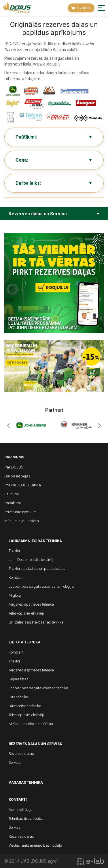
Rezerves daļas (21, 754)
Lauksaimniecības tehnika (35, 541)
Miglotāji (16, 595)
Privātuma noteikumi (21, 512)
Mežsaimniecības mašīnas (31, 724)
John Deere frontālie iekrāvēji (32, 560)
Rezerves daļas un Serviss (38, 214)
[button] (101, 8)
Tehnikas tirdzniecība (26, 818)
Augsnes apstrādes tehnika (31, 604)
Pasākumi (13, 503)
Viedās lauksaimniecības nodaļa (35, 845)
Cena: (22, 160)
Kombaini (16, 577)
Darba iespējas (17, 476)
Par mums (14, 457)
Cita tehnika (18, 697)
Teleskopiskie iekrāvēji (26, 613)
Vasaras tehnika (26, 782)
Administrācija (21, 810)
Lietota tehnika (24, 642)
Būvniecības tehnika (25, 706)
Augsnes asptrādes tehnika (31, 670)
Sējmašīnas (19, 679)
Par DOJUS (14, 467)
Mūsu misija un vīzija (22, 521)
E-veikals (81, 8)
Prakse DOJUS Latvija (23, 485)
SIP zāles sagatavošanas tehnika (36, 622)
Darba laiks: (28, 183)
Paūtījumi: (26, 137)
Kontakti (18, 799)
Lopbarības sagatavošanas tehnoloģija (41, 586)
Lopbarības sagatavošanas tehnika (38, 688)
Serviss (15, 762)
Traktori (15, 551)
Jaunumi (12, 494)
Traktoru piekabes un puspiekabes (37, 569)
